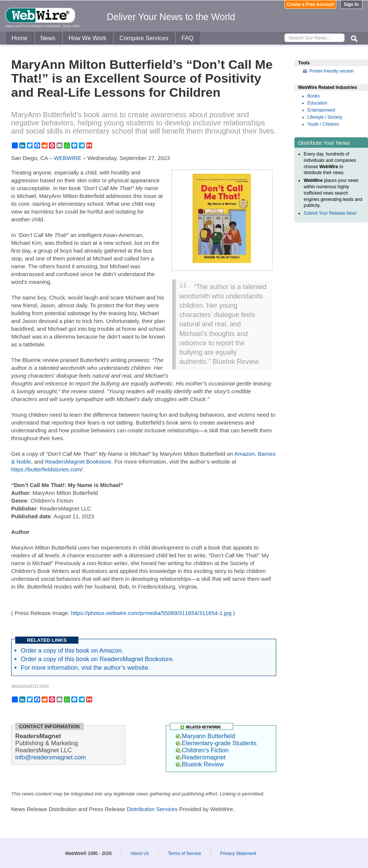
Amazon (244, 454)
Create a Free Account (311, 4)
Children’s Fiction (202, 750)
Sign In (351, 4)
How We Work (87, 38)
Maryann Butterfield (205, 736)
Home (20, 38)
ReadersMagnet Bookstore (78, 462)
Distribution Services (152, 809)
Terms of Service (185, 853)
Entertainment (321, 110)
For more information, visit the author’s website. (85, 667)
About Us (140, 853)
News (48, 38)
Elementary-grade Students (216, 743)
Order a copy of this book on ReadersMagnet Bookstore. (98, 659)
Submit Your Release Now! (330, 213)
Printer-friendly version (332, 71)
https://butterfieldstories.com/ (47, 469)
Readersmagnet (201, 757)
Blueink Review (200, 764)
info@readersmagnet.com (51, 757)
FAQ (187, 38)
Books (314, 96)
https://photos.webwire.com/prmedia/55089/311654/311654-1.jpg (151, 613)
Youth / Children (323, 124)
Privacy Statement (238, 853)
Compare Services (144, 38)
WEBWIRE (67, 158)
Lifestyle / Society (325, 117)
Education (317, 103)
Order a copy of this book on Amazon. (72, 650)
